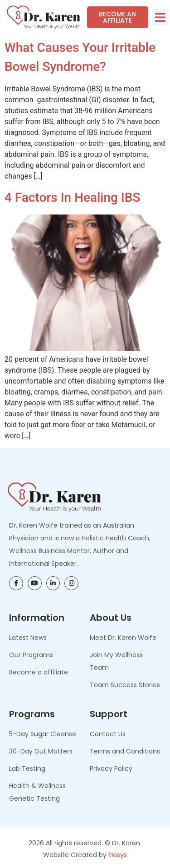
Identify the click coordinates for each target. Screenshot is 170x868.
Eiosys (118, 855)
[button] (160, 17)
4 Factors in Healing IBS (72, 197)
